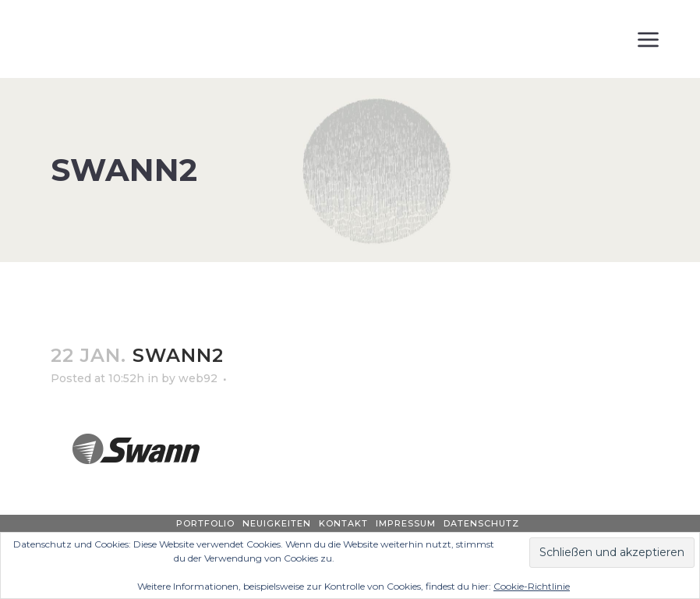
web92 (198, 378)
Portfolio (205, 523)
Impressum (406, 523)
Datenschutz (481, 523)
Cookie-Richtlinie (532, 586)
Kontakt (343, 523)
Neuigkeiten (277, 523)
